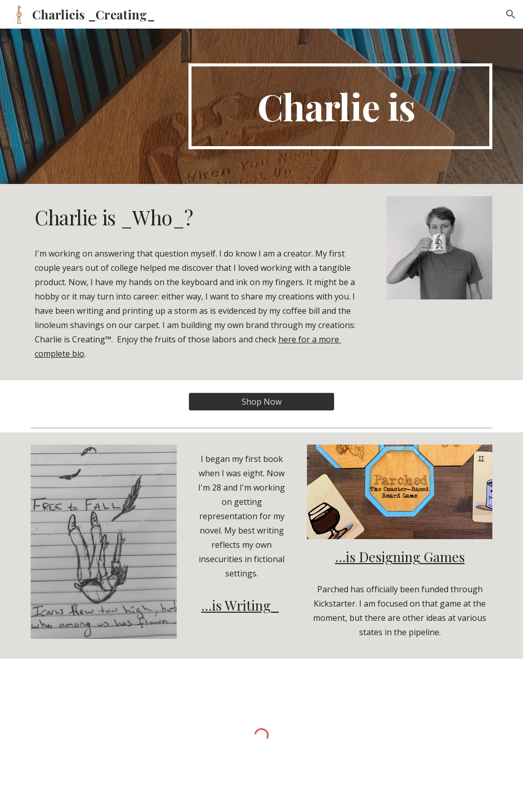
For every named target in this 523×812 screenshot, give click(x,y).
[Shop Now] (261, 402)
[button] (511, 14)
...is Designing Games (400, 556)
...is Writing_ (240, 605)
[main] (340, 106)
